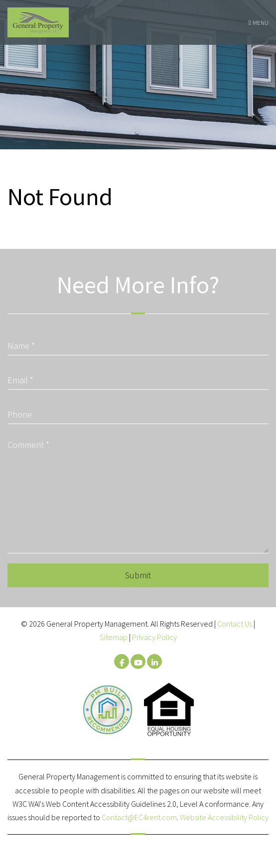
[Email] (138, 377)
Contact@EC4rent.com (139, 817)
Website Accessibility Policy (224, 817)
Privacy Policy (154, 637)
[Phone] (138, 411)
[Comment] (138, 494)
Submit (138, 575)
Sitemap (114, 637)
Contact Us (235, 624)
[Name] (138, 342)
